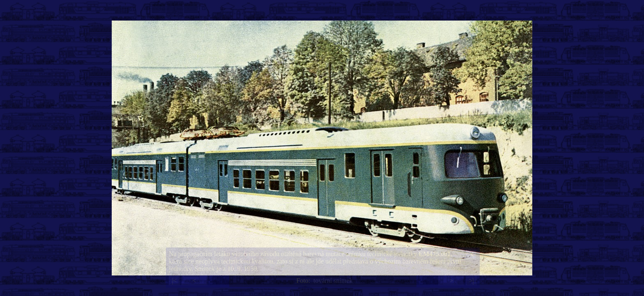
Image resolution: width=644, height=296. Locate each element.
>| (471, 281)
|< (174, 281)
